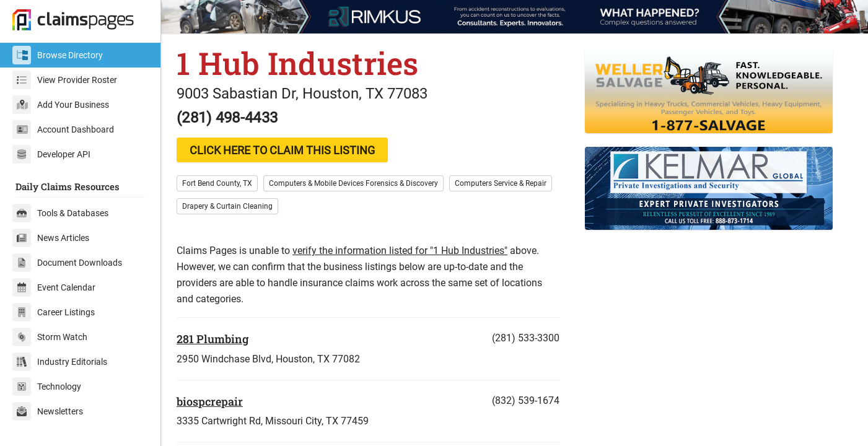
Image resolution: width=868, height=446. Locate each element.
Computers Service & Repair (501, 183)
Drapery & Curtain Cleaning (227, 206)
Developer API (51, 154)
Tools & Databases (60, 213)
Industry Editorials (60, 362)
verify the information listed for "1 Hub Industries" (400, 251)
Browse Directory (58, 55)
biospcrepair (210, 401)
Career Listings (54, 312)
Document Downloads (67, 263)
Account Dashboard (63, 129)
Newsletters (48, 411)
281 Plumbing (213, 339)
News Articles (51, 238)
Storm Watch (50, 337)
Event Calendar (54, 287)
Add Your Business (61, 105)
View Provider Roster (65, 80)
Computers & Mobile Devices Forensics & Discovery (353, 183)
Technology (47, 387)
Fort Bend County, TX (217, 183)
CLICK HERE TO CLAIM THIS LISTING (282, 150)
